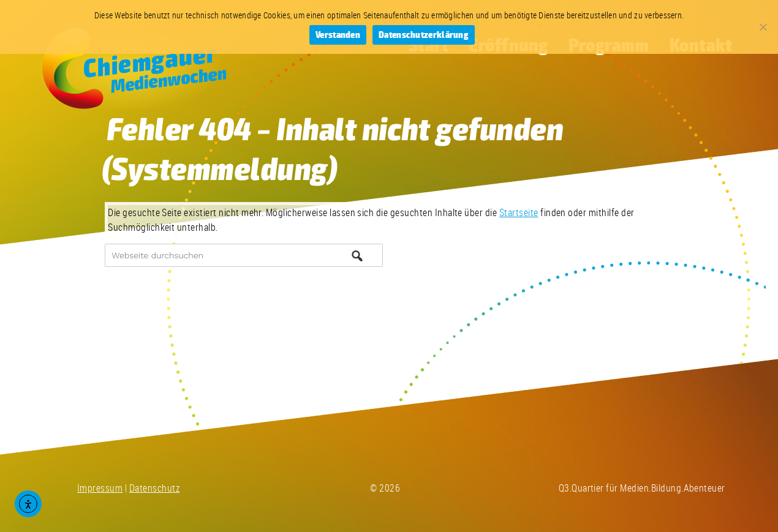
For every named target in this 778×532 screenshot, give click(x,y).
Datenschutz (154, 488)
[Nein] (763, 27)
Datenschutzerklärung (424, 35)
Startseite (519, 212)
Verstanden (338, 35)
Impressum (100, 488)
